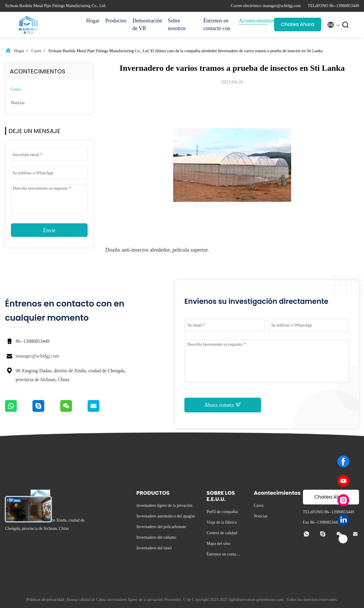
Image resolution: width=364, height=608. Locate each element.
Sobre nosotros (177, 24)
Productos (116, 21)
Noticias (18, 103)
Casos (36, 51)
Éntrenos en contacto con (217, 24)
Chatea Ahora (297, 24)
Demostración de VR (147, 24)
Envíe (49, 230)
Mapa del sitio (218, 544)
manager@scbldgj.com (37, 356)
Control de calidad (222, 533)
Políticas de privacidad (45, 600)
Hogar (93, 21)
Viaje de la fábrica (222, 522)
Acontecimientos (253, 21)
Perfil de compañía (222, 512)
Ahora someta (223, 405)
